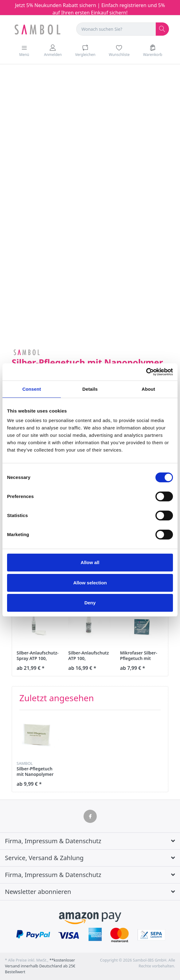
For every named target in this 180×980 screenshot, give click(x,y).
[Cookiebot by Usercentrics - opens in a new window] (146, 372)
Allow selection (90, 583)
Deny (90, 603)
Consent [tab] (32, 389)
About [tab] (148, 389)
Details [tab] (90, 389)
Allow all (90, 562)
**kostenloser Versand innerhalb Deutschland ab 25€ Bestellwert (40, 966)
